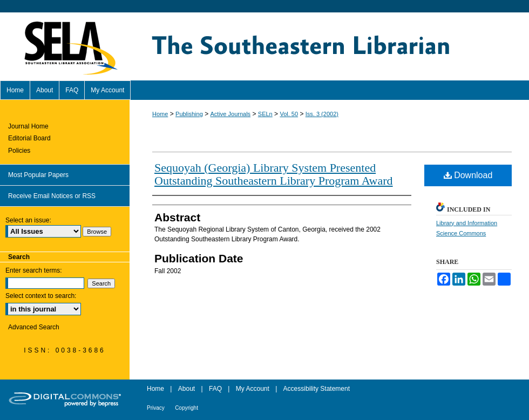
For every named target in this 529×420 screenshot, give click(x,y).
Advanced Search (34, 327)
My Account (253, 389)
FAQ (215, 389)
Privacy (156, 408)
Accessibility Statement (317, 389)
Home (160, 114)
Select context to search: (41, 296)
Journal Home (28, 126)
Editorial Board (29, 138)
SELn (265, 114)
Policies (19, 151)
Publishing (189, 114)
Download (468, 175)
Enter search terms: (34, 270)
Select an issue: (28, 220)
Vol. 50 (289, 114)
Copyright (186, 408)
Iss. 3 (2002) (322, 114)
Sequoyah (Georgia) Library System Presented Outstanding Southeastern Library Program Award (274, 174)
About (186, 389)
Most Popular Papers (38, 175)
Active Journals (231, 114)
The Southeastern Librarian (329, 46)
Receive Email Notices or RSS (52, 196)
